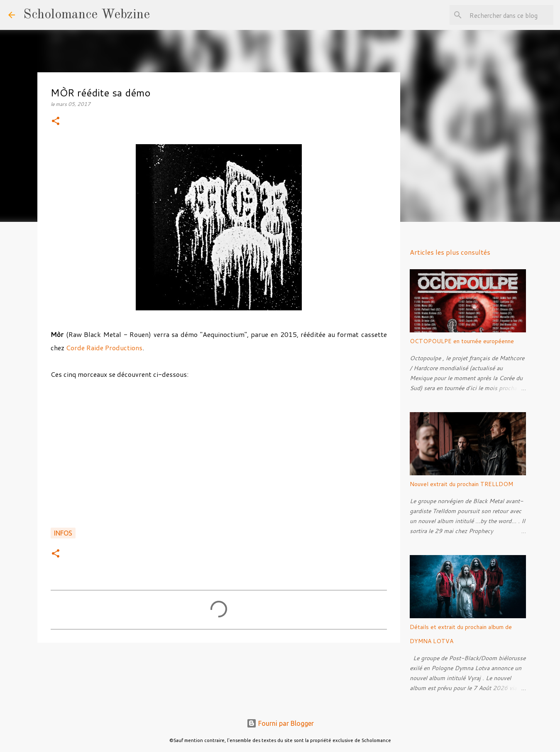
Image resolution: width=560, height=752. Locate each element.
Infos (63, 533)
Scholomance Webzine (87, 15)
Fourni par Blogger (280, 723)
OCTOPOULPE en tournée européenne (462, 341)
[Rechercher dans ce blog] (510, 15)
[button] (56, 122)
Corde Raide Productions (104, 348)
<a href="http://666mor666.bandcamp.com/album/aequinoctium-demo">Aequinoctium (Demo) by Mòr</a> (219, 458)
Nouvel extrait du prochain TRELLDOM (461, 484)
